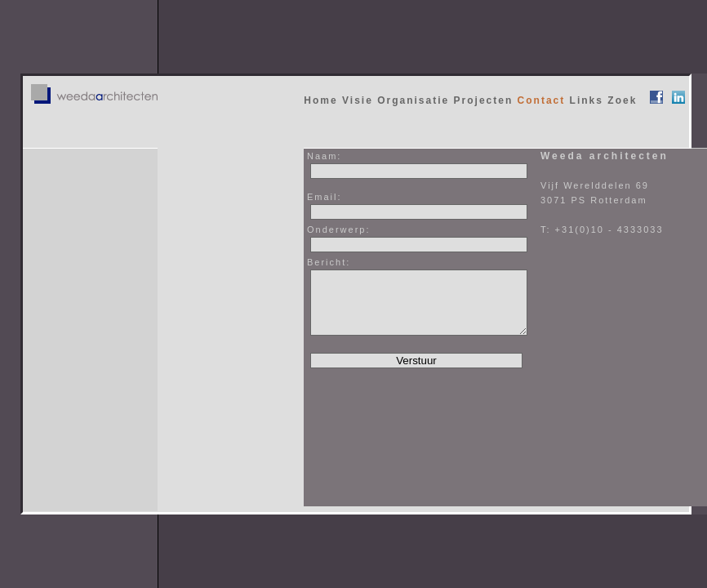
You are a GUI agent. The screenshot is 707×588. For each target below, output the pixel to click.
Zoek (622, 100)
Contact (542, 100)
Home (320, 100)
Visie (358, 100)
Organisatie (413, 100)
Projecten (484, 100)
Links (587, 100)
